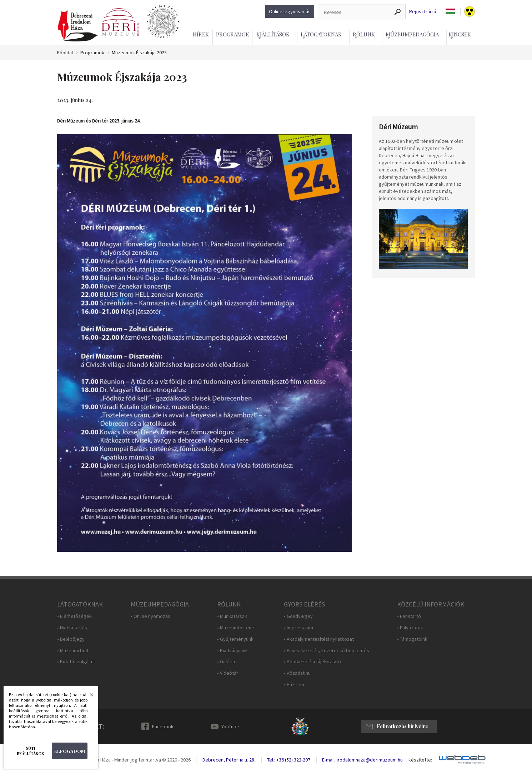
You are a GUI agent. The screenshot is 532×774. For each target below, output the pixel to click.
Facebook (163, 726)
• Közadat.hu (297, 673)
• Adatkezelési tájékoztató (312, 662)
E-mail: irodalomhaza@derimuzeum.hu (362, 760)
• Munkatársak (232, 616)
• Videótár (228, 673)
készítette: (420, 760)
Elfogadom (70, 751)
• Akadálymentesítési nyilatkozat (319, 639)
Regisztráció (423, 12)
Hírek (201, 34)
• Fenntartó (409, 616)
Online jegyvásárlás (290, 11)
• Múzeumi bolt (73, 651)
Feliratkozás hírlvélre (402, 726)
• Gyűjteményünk (235, 639)
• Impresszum (298, 628)
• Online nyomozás (150, 616)
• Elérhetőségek (74, 616)
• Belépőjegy (71, 639)
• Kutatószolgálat (76, 662)
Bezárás (88, 697)
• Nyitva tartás (72, 628)
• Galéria (226, 662)
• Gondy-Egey (298, 616)
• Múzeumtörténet (237, 628)
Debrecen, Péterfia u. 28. (229, 760)
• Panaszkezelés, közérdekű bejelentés (327, 651)
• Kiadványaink (232, 651)
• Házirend (295, 685)
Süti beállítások (31, 751)
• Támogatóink (412, 639)
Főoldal (65, 53)
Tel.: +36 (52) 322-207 (289, 760)
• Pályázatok (410, 628)
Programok (233, 34)
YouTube (230, 726)
